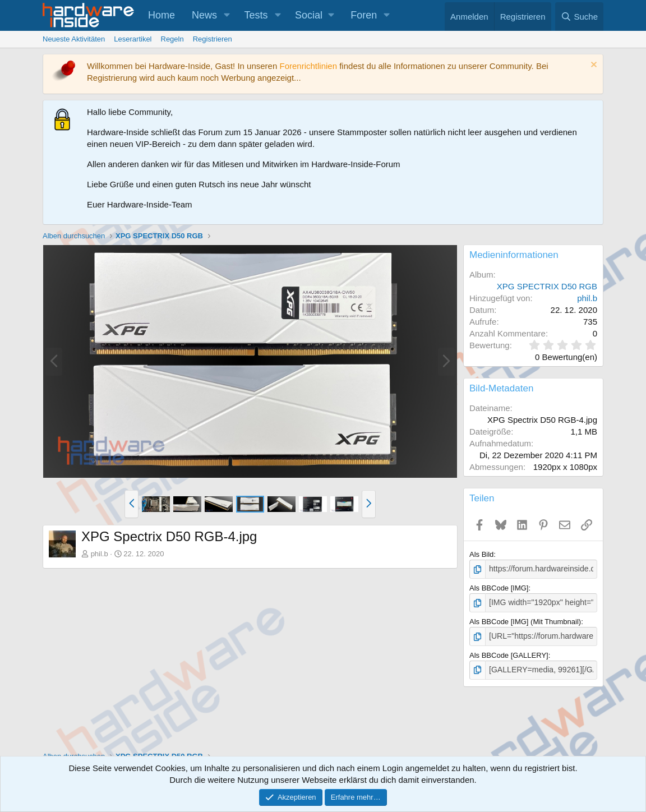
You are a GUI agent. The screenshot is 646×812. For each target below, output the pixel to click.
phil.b (100, 554)
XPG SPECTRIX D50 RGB (547, 286)
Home (161, 15)
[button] (227, 15)
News (204, 15)
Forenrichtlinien (308, 66)
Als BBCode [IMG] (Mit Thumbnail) (525, 620)
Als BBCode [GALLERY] (509, 652)
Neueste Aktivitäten (74, 39)
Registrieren (213, 39)
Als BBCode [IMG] (499, 587)
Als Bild (481, 554)
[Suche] (579, 17)
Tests (256, 15)
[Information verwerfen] (592, 66)
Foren (364, 15)
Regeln (172, 39)
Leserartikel (133, 39)
